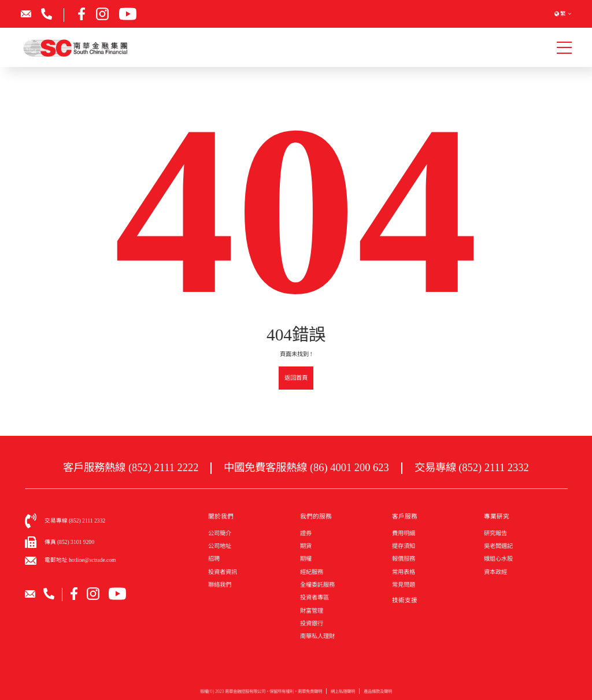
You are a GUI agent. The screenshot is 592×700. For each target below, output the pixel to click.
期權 (306, 559)
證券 (306, 533)
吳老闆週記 (498, 546)
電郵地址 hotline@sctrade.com (80, 560)
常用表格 (404, 572)
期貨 (306, 546)
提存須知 (404, 546)
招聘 (214, 559)
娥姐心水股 (498, 559)
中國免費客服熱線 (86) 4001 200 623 (306, 468)
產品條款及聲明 (378, 694)
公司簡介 (220, 533)
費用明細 (404, 533)
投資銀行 (312, 623)
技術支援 (405, 600)
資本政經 (495, 572)
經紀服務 (312, 572)
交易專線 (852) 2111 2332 (472, 468)
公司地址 (220, 546)
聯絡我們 (220, 585)
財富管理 (312, 611)
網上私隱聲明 (343, 694)
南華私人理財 (317, 636)
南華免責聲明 (310, 694)
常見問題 (404, 585)
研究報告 (495, 533)
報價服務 (404, 559)
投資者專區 (314, 597)
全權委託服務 (317, 585)
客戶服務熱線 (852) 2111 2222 (131, 468)
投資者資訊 (223, 572)
